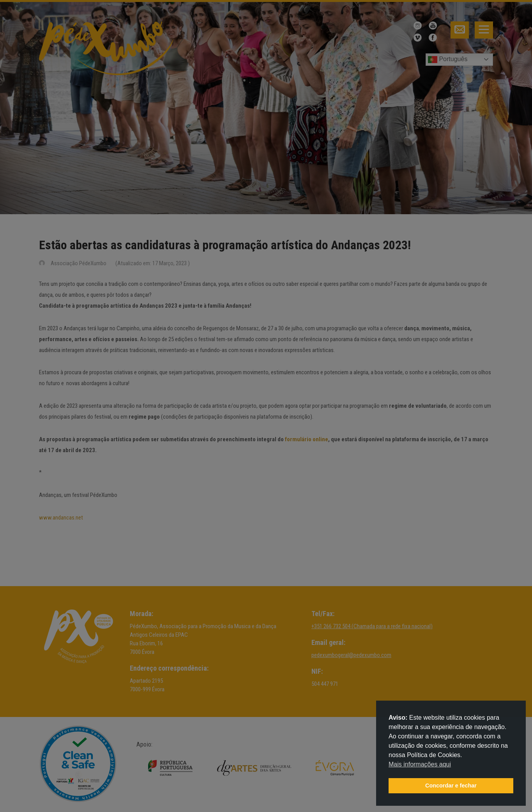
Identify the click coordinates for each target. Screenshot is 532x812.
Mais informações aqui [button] (420, 764)
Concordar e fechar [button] (451, 786)
